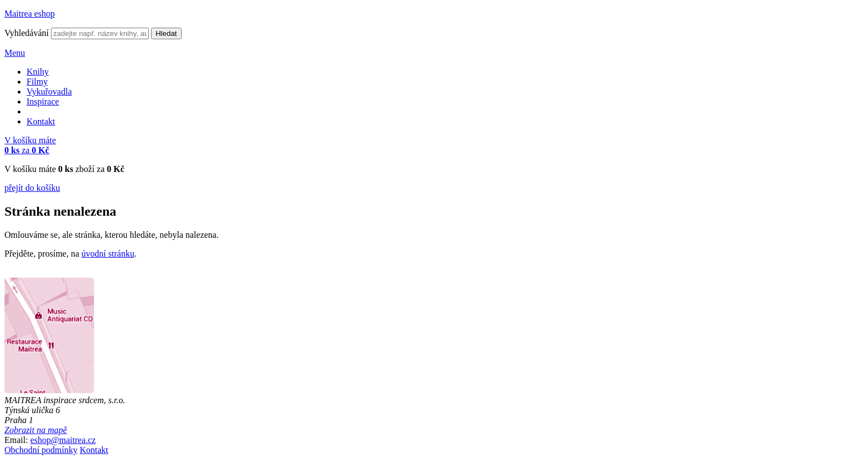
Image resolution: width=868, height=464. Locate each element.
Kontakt (41, 121)
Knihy (38, 72)
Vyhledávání (27, 33)
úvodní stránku (108, 254)
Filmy (37, 82)
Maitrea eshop (30, 14)
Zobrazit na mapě (36, 430)
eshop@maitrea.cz (63, 440)
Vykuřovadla (49, 92)
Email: (16, 440)
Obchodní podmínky (41, 450)
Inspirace (43, 101)
